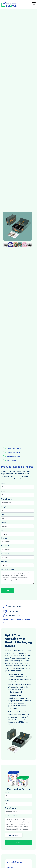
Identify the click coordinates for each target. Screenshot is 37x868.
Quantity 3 (5, 554)
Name (3, 483)
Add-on (4, 562)
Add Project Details (8, 569)
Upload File (14, 835)
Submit (8, 590)
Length (4, 507)
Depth (3, 523)
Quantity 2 (5, 546)
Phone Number (7, 499)
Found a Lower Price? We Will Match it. (18, 621)
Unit (3, 530)
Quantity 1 (5, 538)
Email (3, 491)
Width (3, 515)
